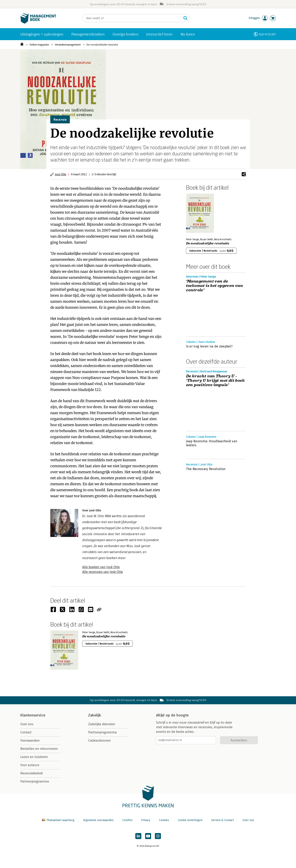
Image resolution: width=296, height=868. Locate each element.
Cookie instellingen (190, 820)
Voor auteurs (30, 765)
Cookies (164, 820)
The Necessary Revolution (206, 469)
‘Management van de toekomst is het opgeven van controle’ (215, 286)
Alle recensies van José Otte (103, 572)
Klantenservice (33, 715)
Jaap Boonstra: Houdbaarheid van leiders (212, 443)
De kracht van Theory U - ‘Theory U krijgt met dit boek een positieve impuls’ (215, 381)
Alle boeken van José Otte (101, 567)
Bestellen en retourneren (39, 749)
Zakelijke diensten (102, 724)
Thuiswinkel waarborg (59, 820)
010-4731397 (267, 34)
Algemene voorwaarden (98, 820)
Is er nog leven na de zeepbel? (209, 346)
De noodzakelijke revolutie (102, 45)
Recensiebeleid (32, 773)
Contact (26, 732)
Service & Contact (222, 820)
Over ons (27, 724)
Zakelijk (95, 715)
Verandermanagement (68, 45)
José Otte (61, 174)
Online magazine (39, 45)
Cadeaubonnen (99, 741)
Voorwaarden (30, 741)
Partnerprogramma (35, 781)
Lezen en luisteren (34, 757)
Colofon (127, 820)
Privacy (146, 820)
